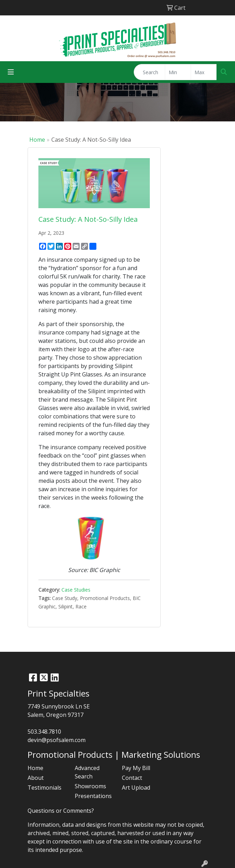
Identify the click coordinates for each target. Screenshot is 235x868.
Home (37, 140)
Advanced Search (87, 772)
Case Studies (76, 590)
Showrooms (90, 786)
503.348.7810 (44, 732)
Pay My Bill (136, 768)
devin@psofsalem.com (57, 740)
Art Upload (136, 788)
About (36, 778)
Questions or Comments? (61, 811)
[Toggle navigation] (11, 72)
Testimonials (45, 788)
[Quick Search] (149, 72)
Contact (132, 778)
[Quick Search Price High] (204, 72)
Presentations (93, 796)
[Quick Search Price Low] (178, 72)
